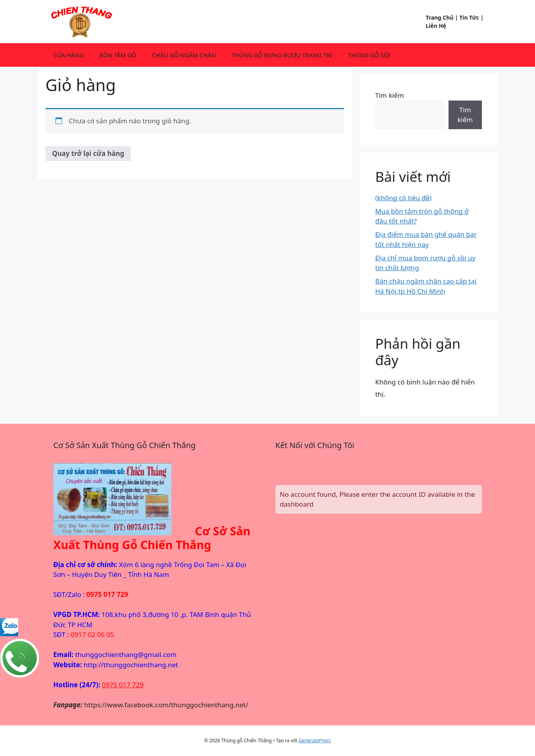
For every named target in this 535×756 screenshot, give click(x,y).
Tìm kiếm (390, 95)
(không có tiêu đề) (404, 198)
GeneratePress (314, 740)
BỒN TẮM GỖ (118, 55)
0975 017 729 (123, 685)
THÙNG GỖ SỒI (369, 55)
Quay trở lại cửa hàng (88, 153)
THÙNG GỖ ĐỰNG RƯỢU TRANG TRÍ (282, 55)
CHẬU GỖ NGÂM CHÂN (184, 55)
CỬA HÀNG (69, 55)
